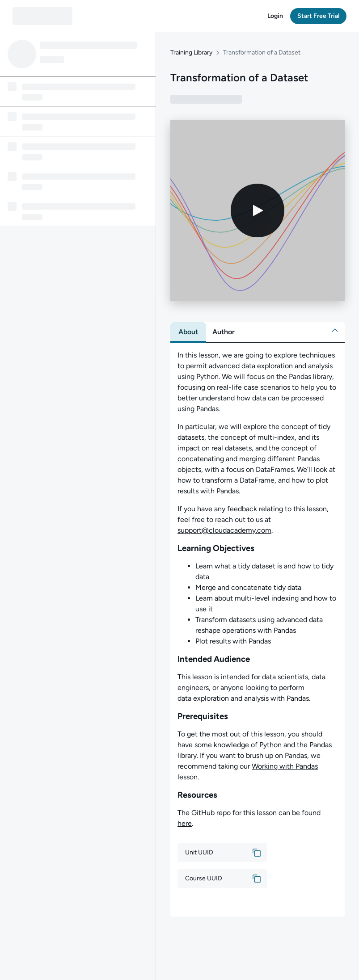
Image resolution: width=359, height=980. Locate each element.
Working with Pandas (285, 766)
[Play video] (258, 210)
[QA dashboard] (42, 16)
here (185, 823)
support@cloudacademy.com (224, 530)
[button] (275, 16)
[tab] (188, 332)
